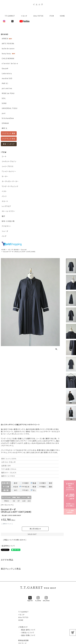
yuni (4, 113)
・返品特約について (8, 546)
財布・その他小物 (8, 221)
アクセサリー (6, 226)
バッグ (4, 236)
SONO (4, 103)
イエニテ (24, 16)
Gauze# (5, 68)
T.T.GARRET (9, 16)
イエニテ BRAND (13, 250)
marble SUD (7, 78)
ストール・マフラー (9, 211)
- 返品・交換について (27, 635)
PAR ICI (5, 83)
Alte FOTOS (38, 16)
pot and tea (7, 88)
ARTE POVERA (8, 43)
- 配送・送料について (27, 630)
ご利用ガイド (23, 627)
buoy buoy (6, 53)
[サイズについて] (7, 505)
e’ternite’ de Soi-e (10, 63)
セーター (5, 176)
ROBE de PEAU (8, 93)
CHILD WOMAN (8, 58)
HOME (62, 16)
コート (4, 156)
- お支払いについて (26, 632)
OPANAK (5, 123)
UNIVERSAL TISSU (10, 108)
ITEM (52, 16)
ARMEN (5, 39)
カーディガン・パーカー (10, 181)
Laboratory (7, 73)
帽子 (3, 216)
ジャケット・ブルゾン (9, 161)
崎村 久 (5, 128)
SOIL (4, 98)
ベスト (4, 191)
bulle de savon (8, 48)
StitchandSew (8, 118)
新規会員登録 (23, 640)
